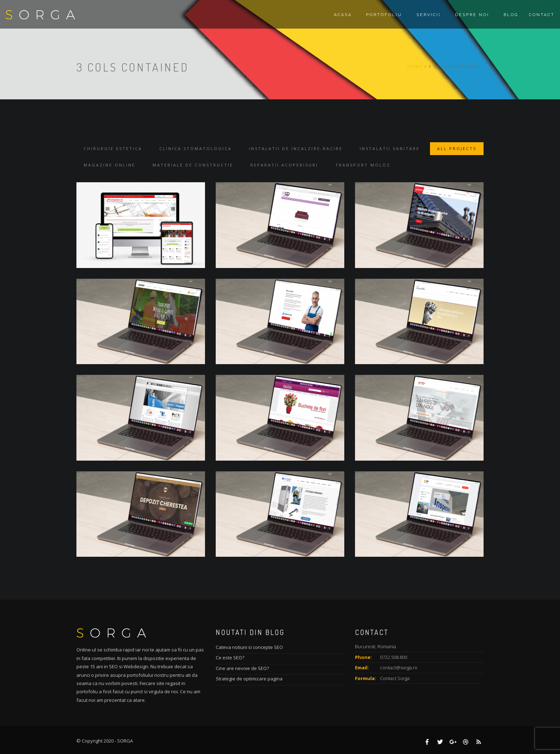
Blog (511, 15)
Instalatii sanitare (390, 148)
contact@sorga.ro (399, 668)
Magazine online (109, 165)
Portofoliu (384, 15)
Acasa (343, 15)
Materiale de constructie (193, 165)
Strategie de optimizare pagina (249, 679)
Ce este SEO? (230, 658)
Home (415, 66)
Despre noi (472, 15)
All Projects (457, 148)
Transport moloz (363, 165)
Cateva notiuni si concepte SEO (249, 647)
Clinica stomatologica (196, 148)
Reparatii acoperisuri (284, 165)
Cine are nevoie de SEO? (242, 668)
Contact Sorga (395, 678)
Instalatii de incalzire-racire (296, 148)
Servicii (429, 15)
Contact (542, 15)
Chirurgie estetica (113, 148)
